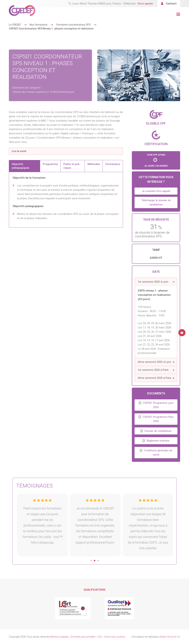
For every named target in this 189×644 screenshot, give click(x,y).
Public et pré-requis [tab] (72, 166)
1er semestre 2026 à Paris (153, 370)
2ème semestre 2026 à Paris (155, 378)
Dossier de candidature (158, 431)
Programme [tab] (50, 164)
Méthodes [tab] (94, 164)
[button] (156, 282)
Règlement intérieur (158, 441)
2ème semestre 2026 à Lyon (154, 362)
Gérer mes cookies (115, 637)
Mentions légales (59, 637)
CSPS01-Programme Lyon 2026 (158, 405)
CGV (100, 637)
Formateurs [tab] (113, 164)
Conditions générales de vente (158, 453)
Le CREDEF (15, 25)
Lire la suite (19, 151)
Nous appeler (145, 4)
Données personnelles (83, 637)
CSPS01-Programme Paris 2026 (158, 419)
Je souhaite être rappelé (156, 191)
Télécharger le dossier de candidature (156, 202)
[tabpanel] (66, 200)
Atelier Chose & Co (170, 637)
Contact (171, 4)
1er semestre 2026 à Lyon (153, 282)
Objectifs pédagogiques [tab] (21, 166)
